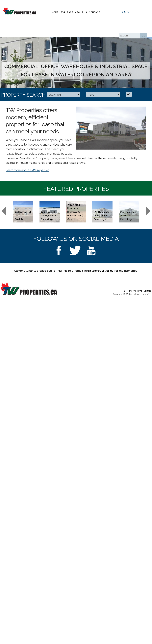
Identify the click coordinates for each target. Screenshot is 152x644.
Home (55, 12)
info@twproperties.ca (99, 271)
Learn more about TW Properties (27, 170)
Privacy (131, 291)
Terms (139, 291)
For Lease (67, 12)
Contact (94, 12)
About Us (81, 12)
